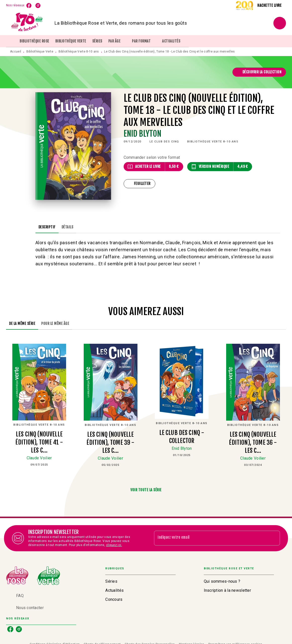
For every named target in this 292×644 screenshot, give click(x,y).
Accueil (16, 52)
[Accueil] (27, 23)
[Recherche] (280, 23)
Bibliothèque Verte (40, 52)
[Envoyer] (274, 538)
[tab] (11, 41)
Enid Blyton (143, 134)
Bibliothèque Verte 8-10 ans (79, 52)
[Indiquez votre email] (211, 538)
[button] (259, 72)
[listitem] (29, 6)
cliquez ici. (114, 545)
